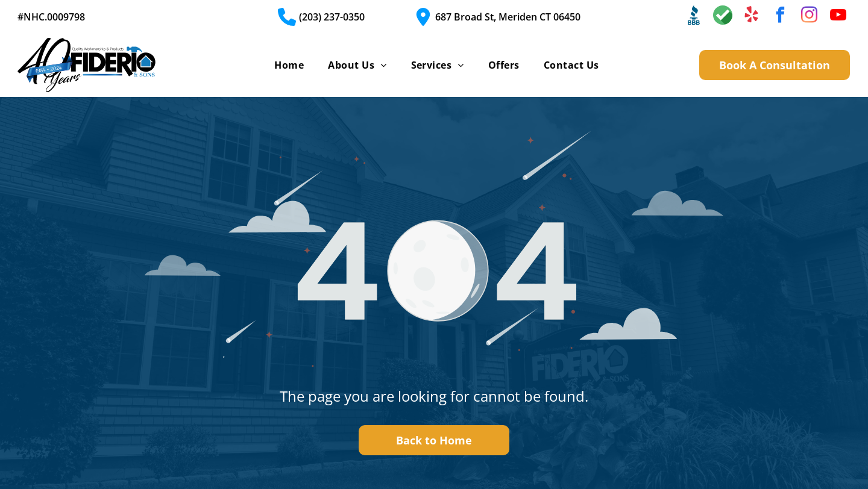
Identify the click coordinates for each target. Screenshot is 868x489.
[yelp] (752, 17)
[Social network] (694, 17)
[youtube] (838, 17)
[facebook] (781, 17)
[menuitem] (289, 65)
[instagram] (810, 17)
